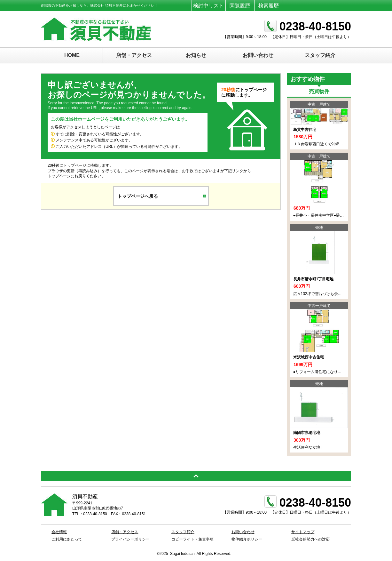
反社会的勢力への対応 (310, 539)
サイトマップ (303, 532)
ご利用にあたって (67, 539)
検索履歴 (269, 6)
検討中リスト (208, 6)
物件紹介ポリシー (247, 539)
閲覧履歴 (240, 6)
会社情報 (59, 532)
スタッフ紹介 (320, 55)
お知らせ (196, 55)
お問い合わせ (258, 55)
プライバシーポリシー (130, 539)
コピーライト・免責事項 (192, 539)
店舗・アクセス (134, 55)
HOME (72, 55)
